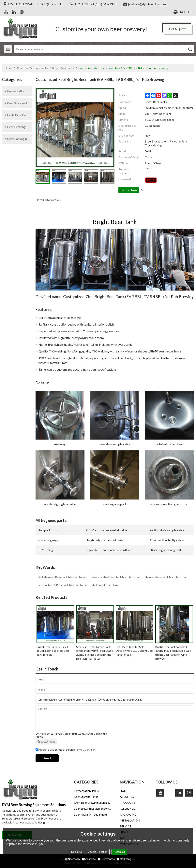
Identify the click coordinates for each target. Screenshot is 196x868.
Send (47, 758)
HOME (124, 791)
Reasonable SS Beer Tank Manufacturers (63, 585)
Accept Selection (98, 852)
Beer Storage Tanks (36, 68)
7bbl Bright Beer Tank (105, 585)
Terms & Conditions (86, 750)
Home (9, 68)
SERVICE (126, 826)
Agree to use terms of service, (66, 750)
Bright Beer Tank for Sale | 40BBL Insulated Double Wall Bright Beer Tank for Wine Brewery (173, 653)
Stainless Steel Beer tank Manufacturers (116, 577)
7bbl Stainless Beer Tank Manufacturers (62, 577)
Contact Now (129, 190)
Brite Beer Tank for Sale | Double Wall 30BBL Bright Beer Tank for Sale (132, 651)
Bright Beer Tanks (63, 68)
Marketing (124, 859)
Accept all (119, 852)
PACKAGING (128, 814)
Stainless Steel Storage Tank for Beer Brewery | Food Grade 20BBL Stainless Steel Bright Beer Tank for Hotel (94, 653)
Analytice (89, 859)
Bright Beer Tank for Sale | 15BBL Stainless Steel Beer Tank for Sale (53, 651)
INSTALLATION (130, 820)
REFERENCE (127, 809)
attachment (46, 742)
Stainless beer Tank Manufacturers (166, 577)
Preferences (106, 859)
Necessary (73, 859)
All (18, 68)
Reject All (77, 852)
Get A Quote (178, 29)
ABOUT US (127, 797)
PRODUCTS (128, 803)
